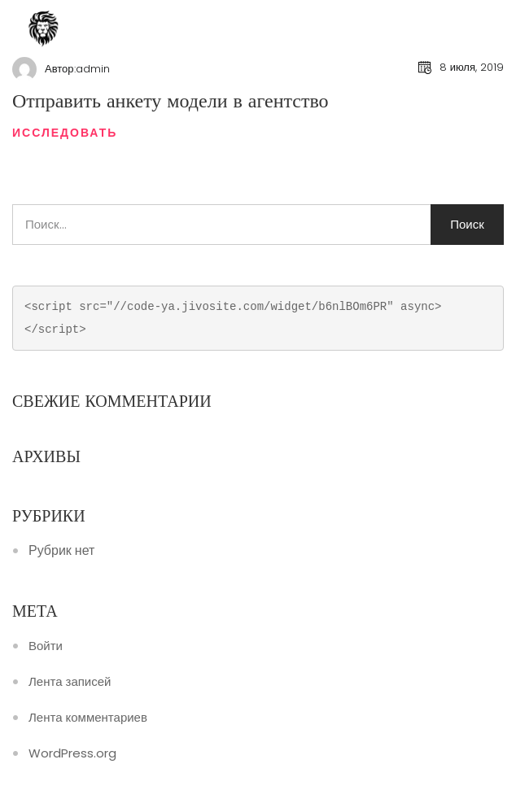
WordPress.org (72, 753)
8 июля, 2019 (472, 67)
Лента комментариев (88, 718)
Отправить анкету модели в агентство (171, 100)
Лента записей (70, 682)
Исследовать (65, 133)
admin (93, 69)
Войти (46, 646)
